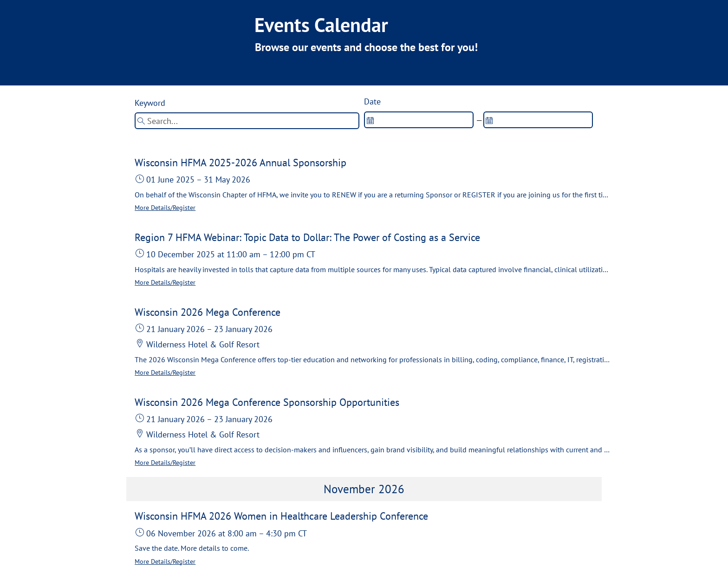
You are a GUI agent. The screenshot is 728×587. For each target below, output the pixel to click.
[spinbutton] (419, 120)
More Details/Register (165, 208)
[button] (372, 185)
